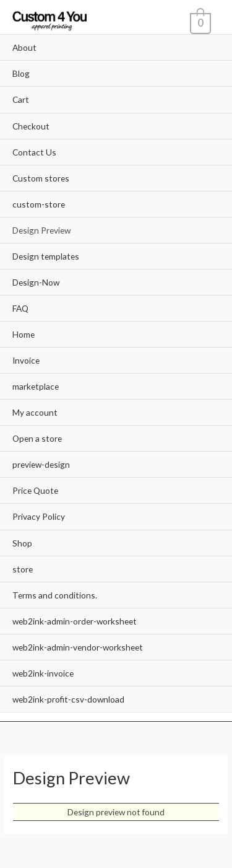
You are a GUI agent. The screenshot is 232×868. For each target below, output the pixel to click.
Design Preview (41, 230)
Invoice (26, 360)
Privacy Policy (39, 516)
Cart (21, 99)
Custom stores (41, 178)
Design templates (46, 256)
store (23, 569)
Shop (22, 543)
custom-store (39, 204)
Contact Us (34, 152)
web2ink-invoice (43, 673)
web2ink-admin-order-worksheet (75, 621)
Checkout (31, 126)
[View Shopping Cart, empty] (199, 22)
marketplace (36, 386)
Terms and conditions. (55, 595)
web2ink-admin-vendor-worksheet (78, 647)
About (24, 47)
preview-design (41, 464)
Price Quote (35, 490)
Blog (21, 73)
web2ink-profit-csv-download (68, 699)
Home (24, 334)
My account (35, 412)
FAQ (20, 308)
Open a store (37, 438)
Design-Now (36, 282)
